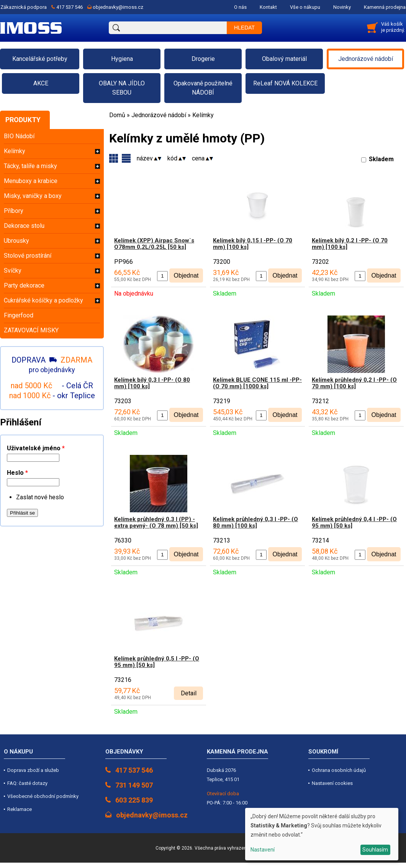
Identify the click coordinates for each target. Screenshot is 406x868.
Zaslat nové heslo (40, 497)
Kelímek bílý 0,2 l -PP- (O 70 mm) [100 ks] (350, 244)
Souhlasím (375, 850)
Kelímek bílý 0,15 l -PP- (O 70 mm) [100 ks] (253, 244)
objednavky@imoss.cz (118, 7)
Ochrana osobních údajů (339, 770)
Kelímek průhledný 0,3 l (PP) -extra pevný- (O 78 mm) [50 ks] (156, 522)
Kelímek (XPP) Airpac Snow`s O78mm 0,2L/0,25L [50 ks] (154, 244)
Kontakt (268, 7)
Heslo (17, 473)
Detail (189, 693)
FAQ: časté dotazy (27, 783)
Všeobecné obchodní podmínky (43, 796)
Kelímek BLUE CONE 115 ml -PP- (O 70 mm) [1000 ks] (257, 383)
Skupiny (126, 158)
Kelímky (203, 115)
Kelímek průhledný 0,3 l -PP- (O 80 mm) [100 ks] (255, 522)
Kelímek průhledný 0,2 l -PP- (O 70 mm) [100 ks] (354, 383)
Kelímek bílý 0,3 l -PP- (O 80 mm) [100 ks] (152, 383)
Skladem (381, 159)
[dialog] (322, 834)
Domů (117, 115)
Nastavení (263, 850)
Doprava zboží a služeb (33, 770)
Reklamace (20, 809)
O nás (240, 7)
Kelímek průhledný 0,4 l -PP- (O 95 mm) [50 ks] (354, 522)
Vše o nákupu (305, 7)
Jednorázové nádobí (159, 115)
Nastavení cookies (332, 783)
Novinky (342, 7)
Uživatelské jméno (36, 448)
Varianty (114, 158)
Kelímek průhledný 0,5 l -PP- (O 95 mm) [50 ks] (157, 662)
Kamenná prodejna (385, 7)
